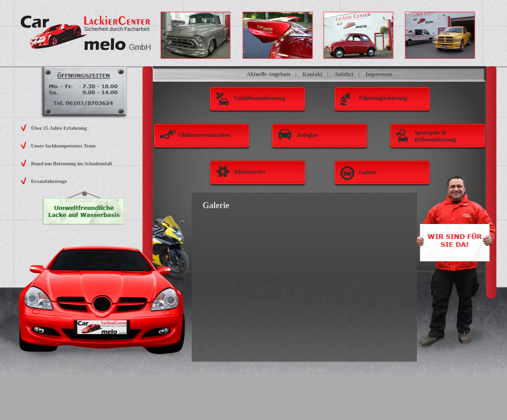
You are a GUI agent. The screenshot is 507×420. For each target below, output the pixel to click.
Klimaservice (250, 172)
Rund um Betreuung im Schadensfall (72, 163)
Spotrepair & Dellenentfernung (435, 136)
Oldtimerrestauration (204, 135)
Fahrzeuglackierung (383, 98)
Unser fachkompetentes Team (64, 146)
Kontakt (313, 74)
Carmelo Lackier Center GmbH (86, 33)
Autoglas (307, 135)
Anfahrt (344, 74)
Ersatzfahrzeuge (49, 181)
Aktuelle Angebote (269, 74)
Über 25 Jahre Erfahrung (59, 128)
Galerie (368, 172)
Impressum (379, 74)
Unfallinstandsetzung (260, 98)
